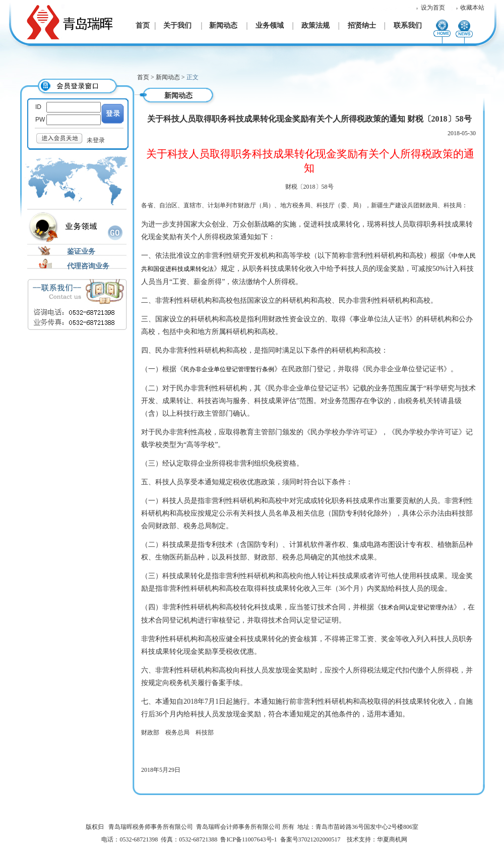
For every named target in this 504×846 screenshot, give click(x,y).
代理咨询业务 (88, 266)
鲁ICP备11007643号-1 (248, 839)
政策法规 (316, 25)
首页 (143, 25)
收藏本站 (472, 8)
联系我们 (408, 25)
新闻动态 (223, 25)
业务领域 (270, 25)
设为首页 (433, 8)
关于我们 (177, 25)
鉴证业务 (81, 251)
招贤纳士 (362, 25)
